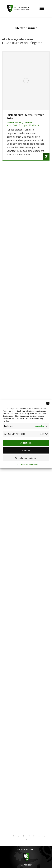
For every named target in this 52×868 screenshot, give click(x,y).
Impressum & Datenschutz (27, 464)
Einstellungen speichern (26, 458)
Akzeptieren (26, 443)
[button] (48, 403)
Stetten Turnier (14, 123)
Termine (28, 123)
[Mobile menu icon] (42, 8)
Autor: (17, 125)
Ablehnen (26, 450)
